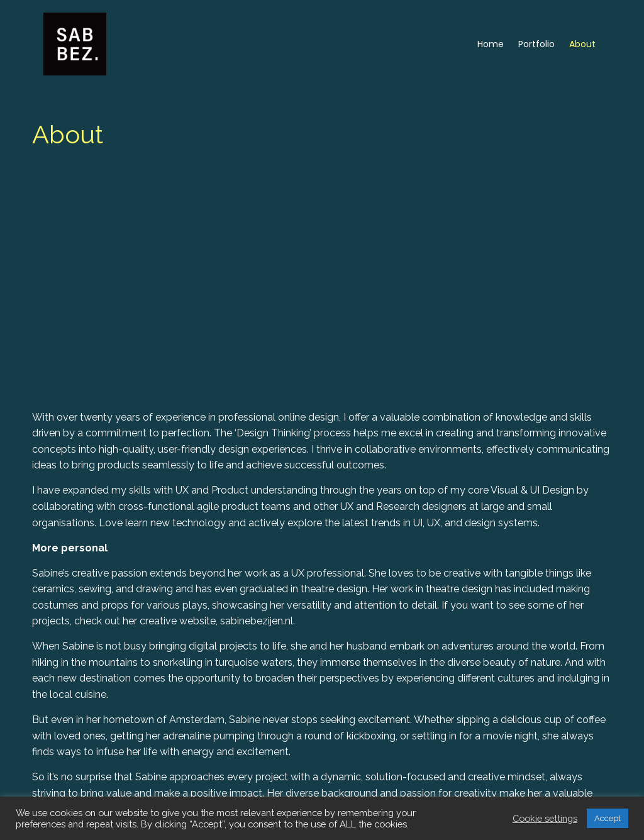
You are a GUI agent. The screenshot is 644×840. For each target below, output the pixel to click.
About (582, 44)
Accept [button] (608, 818)
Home (491, 44)
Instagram (112, 675)
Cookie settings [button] (545, 818)
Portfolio (536, 44)
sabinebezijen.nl (168, 700)
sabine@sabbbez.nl (425, 794)
